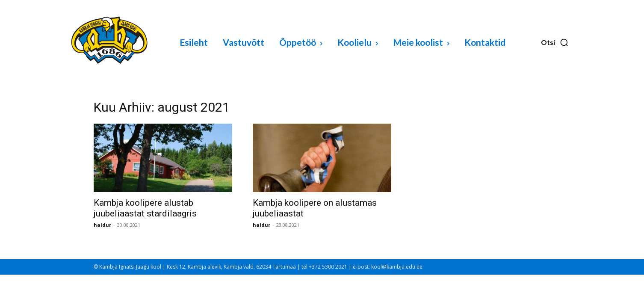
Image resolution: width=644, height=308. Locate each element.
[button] (555, 42)
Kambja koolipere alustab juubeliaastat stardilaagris (145, 208)
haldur (102, 225)
